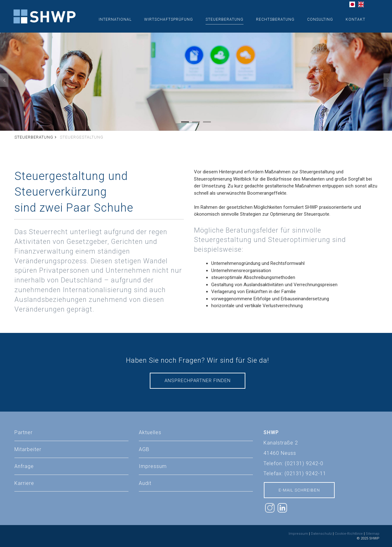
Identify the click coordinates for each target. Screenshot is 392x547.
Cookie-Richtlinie (349, 534)
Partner (24, 432)
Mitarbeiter (28, 449)
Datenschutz (321, 534)
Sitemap (373, 534)
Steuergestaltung (82, 137)
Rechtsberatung (275, 19)
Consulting (320, 19)
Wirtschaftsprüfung (169, 19)
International (115, 19)
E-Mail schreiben (299, 490)
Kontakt (355, 19)
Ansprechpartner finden (198, 381)
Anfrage (24, 466)
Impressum (298, 534)
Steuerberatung (225, 19)
